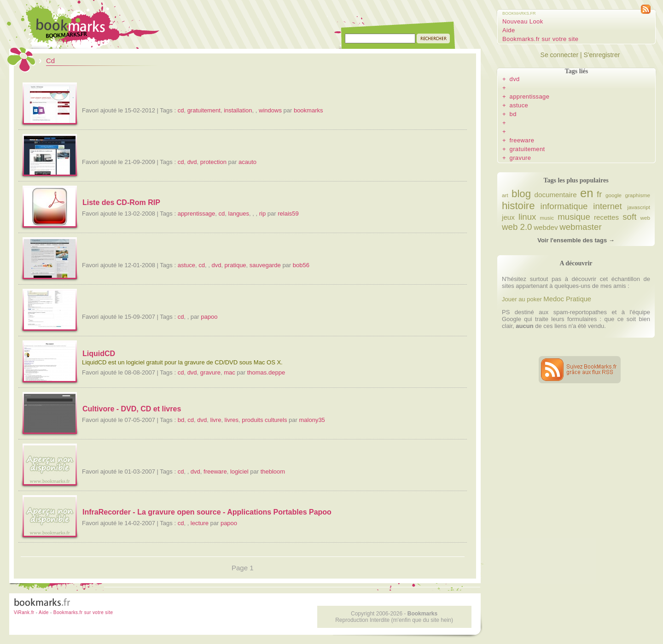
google (614, 195)
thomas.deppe (266, 372)
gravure (210, 372)
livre (216, 420)
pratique (236, 265)
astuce (186, 265)
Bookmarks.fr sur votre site (540, 39)
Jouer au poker (522, 299)
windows (270, 110)
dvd (192, 162)
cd (181, 110)
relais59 (288, 214)
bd (181, 420)
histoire (518, 206)
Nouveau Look (523, 21)
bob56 (301, 265)
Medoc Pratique (567, 299)
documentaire (555, 195)
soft (629, 217)
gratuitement (204, 110)
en (587, 193)
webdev (546, 227)
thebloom (273, 471)
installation (238, 110)
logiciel (239, 471)
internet (607, 206)
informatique (564, 206)
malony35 (312, 420)
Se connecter (560, 55)
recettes (606, 217)
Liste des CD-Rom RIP (121, 202)
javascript (639, 207)
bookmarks (308, 110)
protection (213, 162)
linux (527, 217)
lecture (200, 523)
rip (262, 214)
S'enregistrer (602, 55)
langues (239, 214)
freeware (215, 471)
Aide (509, 30)
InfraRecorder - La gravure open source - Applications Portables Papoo (207, 512)
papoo (209, 317)
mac (230, 372)
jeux (508, 217)
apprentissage (197, 214)
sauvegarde (265, 265)
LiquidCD (99, 354)
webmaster (580, 227)
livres (232, 420)
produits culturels (264, 420)
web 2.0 (517, 227)
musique (574, 217)
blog (521, 194)
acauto (247, 162)
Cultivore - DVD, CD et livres (132, 409)
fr (599, 194)
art (505, 195)
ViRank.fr (24, 612)
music (547, 218)
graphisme (637, 195)
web (645, 218)
